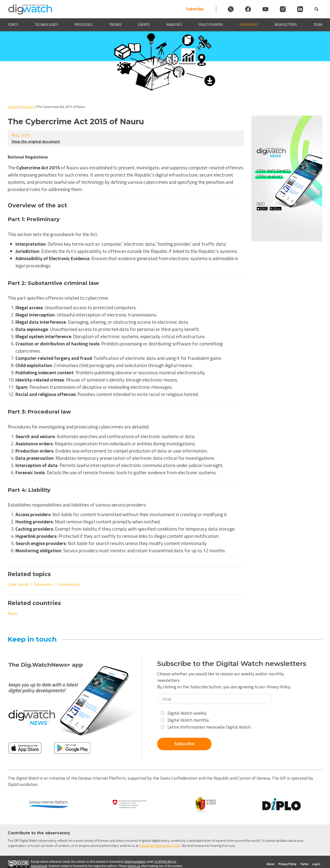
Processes (84, 25)
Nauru (13, 613)
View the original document (36, 141)
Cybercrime (43, 584)
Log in (316, 864)
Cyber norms (18, 584)
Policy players (211, 25)
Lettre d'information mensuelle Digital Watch (206, 727)
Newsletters (286, 25)
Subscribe (195, 9)
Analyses (174, 25)
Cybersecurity (69, 584)
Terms (304, 864)
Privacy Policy (278, 687)
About (270, 864)
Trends (115, 25)
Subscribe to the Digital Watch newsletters (232, 664)
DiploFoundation (135, 862)
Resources (249, 25)
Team (318, 25)
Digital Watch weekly (184, 713)
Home (12, 107)
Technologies (47, 25)
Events (144, 25)
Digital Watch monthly (185, 720)
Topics (13, 25)
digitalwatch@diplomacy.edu (160, 845)
